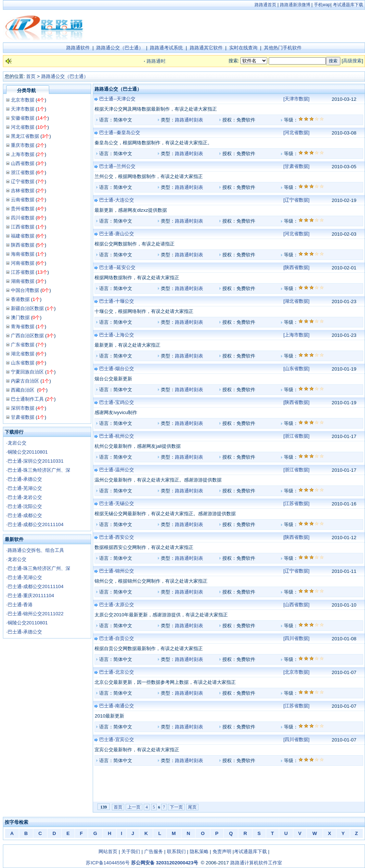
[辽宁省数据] (296, 200)
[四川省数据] (296, 638)
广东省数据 (23, 345)
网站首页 (108, 852)
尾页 (192, 807)
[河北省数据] (296, 133)
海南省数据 (23, 254)
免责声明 (222, 852)
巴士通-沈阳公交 (25, 506)
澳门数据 (20, 317)
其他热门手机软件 (283, 48)
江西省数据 (23, 227)
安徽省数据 (23, 118)
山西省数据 (23, 163)
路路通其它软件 (206, 48)
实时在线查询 (243, 48)
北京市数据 (23, 100)
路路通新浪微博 (295, 5)
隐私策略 (199, 852)
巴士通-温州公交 (116, 470)
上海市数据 (23, 154)
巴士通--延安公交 (117, 267)
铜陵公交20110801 (28, 452)
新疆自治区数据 (27, 308)
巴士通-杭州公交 (116, 436)
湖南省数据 (23, 281)
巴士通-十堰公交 (116, 301)
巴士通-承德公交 (25, 479)
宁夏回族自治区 (27, 372)
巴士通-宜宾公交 (116, 739)
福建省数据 (23, 236)
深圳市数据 (23, 408)
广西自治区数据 (27, 336)
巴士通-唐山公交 (116, 234)
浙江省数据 (23, 172)
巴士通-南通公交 (116, 706)
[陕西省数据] (296, 267)
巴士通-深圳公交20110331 (36, 461)
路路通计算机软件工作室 (256, 863)
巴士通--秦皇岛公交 (120, 133)
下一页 (176, 807)
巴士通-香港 (20, 605)
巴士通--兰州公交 (117, 166)
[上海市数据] (296, 335)
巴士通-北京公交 (116, 672)
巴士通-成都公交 (25, 515)
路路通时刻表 (189, 120)
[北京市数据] (296, 672)
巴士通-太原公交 (116, 605)
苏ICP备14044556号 (108, 863)
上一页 (134, 807)
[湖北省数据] (296, 301)
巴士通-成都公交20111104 (36, 524)
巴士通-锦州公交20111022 (36, 614)
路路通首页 (265, 5)
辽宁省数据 (23, 181)
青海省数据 (23, 326)
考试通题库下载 (348, 5)
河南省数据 (23, 263)
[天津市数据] (296, 99)
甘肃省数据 (23, 417)
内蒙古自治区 (25, 381)
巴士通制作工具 (27, 399)
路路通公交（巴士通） (120, 48)
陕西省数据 (23, 245)
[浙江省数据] (296, 436)
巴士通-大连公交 (116, 200)
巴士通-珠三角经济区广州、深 (39, 470)
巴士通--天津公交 (117, 99)
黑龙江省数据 (25, 136)
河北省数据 (23, 127)
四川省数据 (23, 218)
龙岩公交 (17, 443)
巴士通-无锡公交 (116, 503)
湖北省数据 (23, 354)
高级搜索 (352, 61)
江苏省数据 (23, 272)
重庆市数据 (23, 145)
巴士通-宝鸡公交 (116, 402)
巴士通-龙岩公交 (25, 497)
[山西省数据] (296, 605)
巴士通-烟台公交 (116, 369)
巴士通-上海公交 (116, 335)
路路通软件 (78, 48)
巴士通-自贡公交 (116, 638)
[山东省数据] (296, 369)
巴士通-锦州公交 (116, 571)
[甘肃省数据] (296, 166)
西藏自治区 (23, 390)
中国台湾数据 (25, 290)
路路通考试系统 (166, 48)
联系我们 (176, 852)
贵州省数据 (23, 209)
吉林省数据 (23, 191)
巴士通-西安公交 (116, 537)
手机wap (322, 5)
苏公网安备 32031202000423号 (165, 863)
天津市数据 (23, 109)
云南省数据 (23, 200)
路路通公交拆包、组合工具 (36, 550)
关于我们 (131, 852)
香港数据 (20, 299)
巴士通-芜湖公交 (25, 488)
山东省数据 (23, 363)
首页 (31, 76)
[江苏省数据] (296, 503)
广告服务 (154, 852)
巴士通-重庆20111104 (31, 596)
